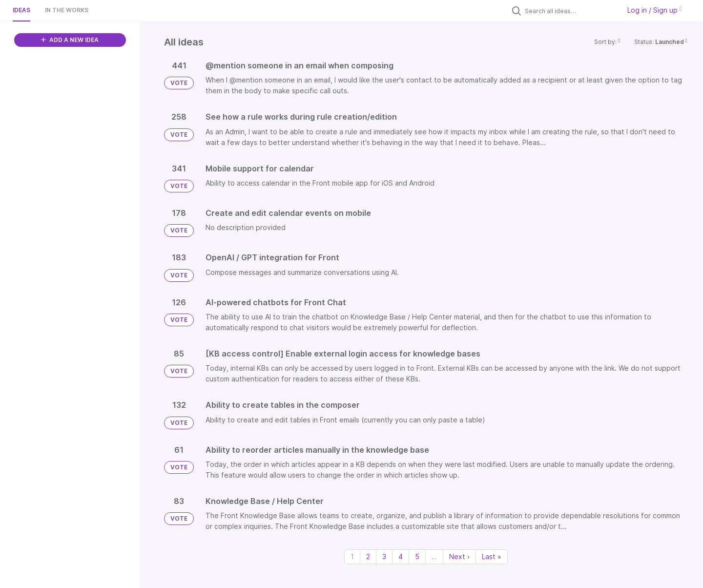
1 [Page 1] (352, 556)
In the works (67, 10)
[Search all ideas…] (570, 11)
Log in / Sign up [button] (655, 10)
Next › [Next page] (459, 556)
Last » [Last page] (492, 556)
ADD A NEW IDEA (70, 40)
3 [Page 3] (384, 556)
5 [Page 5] (417, 556)
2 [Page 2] (368, 556)
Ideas (21, 10)
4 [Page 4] (401, 556)
